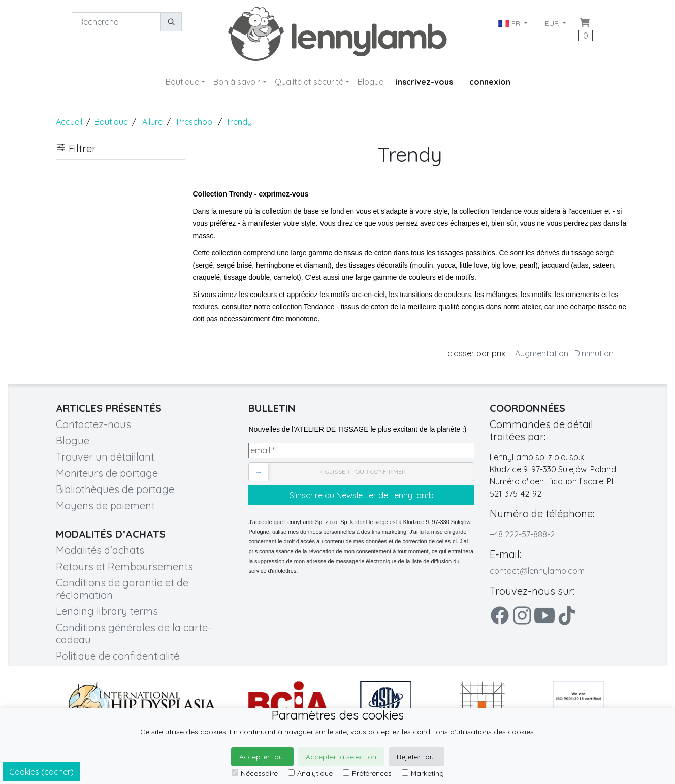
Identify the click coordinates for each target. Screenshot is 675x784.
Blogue (371, 82)
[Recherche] (116, 22)
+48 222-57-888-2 (522, 534)
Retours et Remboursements (124, 566)
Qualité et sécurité (309, 82)
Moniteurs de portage (107, 473)
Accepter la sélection (341, 757)
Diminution (594, 353)
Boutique (182, 82)
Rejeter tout (416, 757)
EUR (553, 23)
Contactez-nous (93, 424)
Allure (152, 122)
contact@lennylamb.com (537, 571)
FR (510, 23)
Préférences (367, 773)
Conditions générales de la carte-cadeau (134, 633)
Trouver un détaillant (105, 457)
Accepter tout (262, 757)
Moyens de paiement (105, 505)
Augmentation (542, 353)
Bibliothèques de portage (115, 489)
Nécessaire (255, 773)
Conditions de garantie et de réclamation (122, 589)
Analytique (310, 773)
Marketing (423, 773)
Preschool (195, 122)
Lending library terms (107, 611)
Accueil (69, 122)
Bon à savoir (237, 82)
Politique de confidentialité (118, 656)
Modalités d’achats (100, 550)
